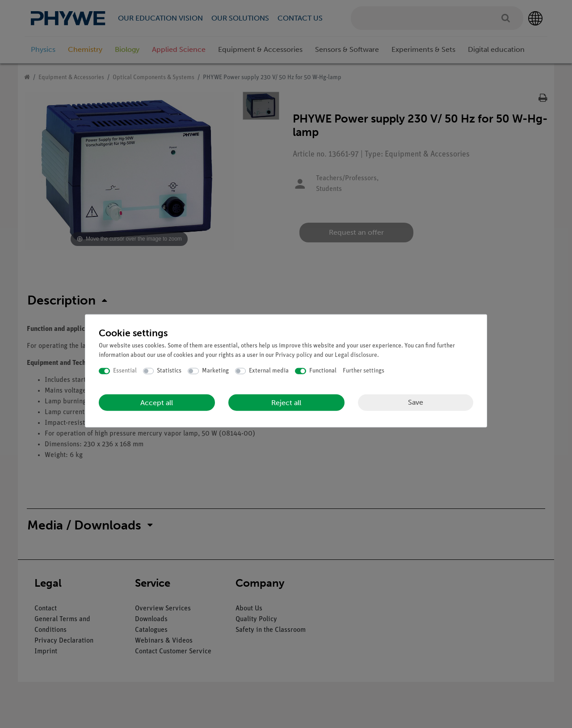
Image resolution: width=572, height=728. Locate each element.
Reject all (286, 402)
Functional (323, 371)
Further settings (364, 371)
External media (269, 371)
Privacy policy (294, 355)
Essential (125, 371)
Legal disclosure (356, 355)
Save (416, 402)
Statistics (169, 371)
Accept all (157, 402)
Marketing (215, 371)
